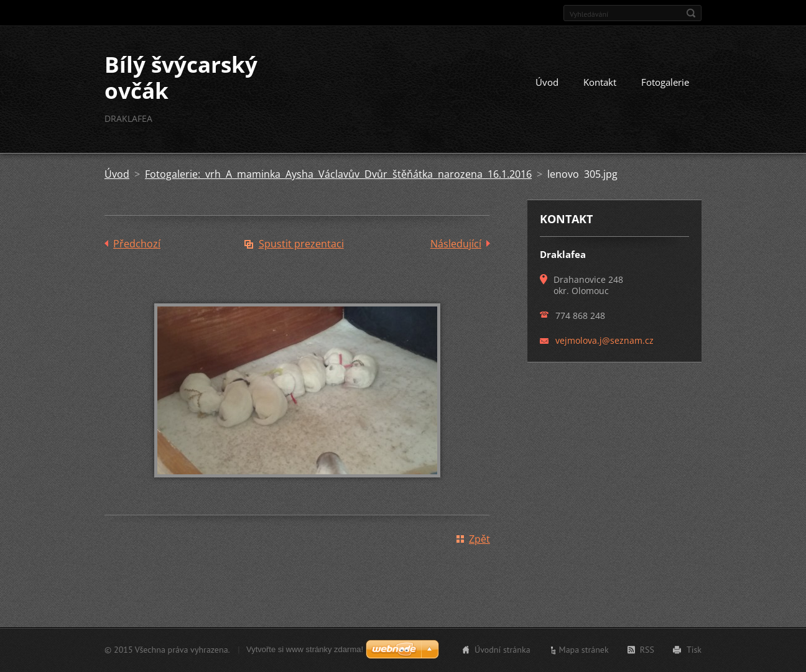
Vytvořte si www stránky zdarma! (305, 649)
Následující (456, 244)
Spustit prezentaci (301, 244)
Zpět (479, 539)
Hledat (691, 13)
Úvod (547, 82)
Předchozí (137, 244)
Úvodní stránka (503, 650)
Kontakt (600, 82)
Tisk (694, 650)
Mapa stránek (584, 650)
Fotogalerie (665, 82)
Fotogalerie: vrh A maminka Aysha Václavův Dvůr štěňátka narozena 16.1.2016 (338, 174)
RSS (647, 650)
